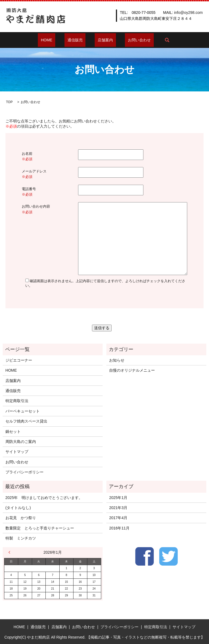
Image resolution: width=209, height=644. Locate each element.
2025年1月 (118, 498)
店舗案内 (102, 40)
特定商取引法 (17, 401)
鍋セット (13, 432)
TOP (9, 102)
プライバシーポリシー (24, 472)
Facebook (145, 556)
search (155, 40)
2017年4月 (118, 518)
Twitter (168, 556)
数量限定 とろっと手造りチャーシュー (40, 528)
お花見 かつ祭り (21, 518)
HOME (56, 40)
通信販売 (78, 40)
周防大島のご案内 (21, 442)
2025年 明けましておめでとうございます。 (44, 498)
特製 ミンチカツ (21, 538)
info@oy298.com (188, 13)
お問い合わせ (131, 40)
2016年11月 (119, 528)
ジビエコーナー (19, 360)
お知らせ (117, 360)
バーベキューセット (23, 411)
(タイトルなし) (18, 508)
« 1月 (11, 552)
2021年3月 (118, 508)
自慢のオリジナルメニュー (132, 370)
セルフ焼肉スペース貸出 (26, 421)
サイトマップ (17, 452)
